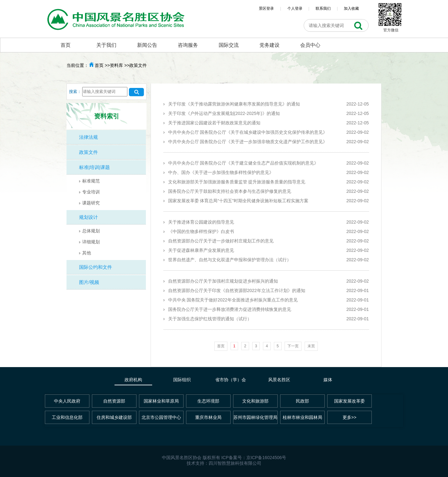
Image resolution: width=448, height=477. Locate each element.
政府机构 (133, 380)
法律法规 (88, 137)
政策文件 (88, 152)
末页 (311, 346)
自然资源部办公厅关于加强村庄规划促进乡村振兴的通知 (223, 281)
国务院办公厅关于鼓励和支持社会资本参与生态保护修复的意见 (230, 191)
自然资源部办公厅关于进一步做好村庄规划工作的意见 (221, 241)
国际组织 (182, 380)
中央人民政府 (67, 401)
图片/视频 (89, 282)
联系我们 (323, 8)
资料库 (116, 65)
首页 (66, 45)
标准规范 (91, 181)
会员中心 (310, 45)
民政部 (302, 401)
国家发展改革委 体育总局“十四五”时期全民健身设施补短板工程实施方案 (238, 201)
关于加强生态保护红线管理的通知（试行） (210, 319)
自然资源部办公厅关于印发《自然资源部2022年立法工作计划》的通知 (237, 290)
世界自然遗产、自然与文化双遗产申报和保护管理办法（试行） (230, 260)
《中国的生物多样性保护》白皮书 (201, 231)
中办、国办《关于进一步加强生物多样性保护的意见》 (221, 172)
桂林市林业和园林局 (302, 417)
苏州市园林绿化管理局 (255, 417)
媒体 (328, 380)
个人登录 (295, 8)
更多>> (349, 417)
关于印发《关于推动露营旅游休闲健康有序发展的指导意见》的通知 (234, 104)
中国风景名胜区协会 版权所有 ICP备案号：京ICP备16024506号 (224, 458)
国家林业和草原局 (161, 401)
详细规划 (91, 242)
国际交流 (229, 45)
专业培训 (91, 192)
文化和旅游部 (255, 401)
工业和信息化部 (67, 417)
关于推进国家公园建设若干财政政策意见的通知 (214, 123)
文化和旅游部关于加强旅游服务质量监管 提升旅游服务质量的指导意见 (237, 182)
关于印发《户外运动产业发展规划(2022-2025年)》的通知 (224, 113)
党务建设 (269, 45)
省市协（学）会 (231, 380)
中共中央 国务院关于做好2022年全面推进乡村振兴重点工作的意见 (233, 300)
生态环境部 (208, 401)
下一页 (293, 346)
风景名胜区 (279, 380)
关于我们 (106, 45)
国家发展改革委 (349, 401)
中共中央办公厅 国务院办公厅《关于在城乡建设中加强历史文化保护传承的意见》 (248, 132)
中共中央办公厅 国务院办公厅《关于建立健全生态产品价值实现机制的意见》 (243, 163)
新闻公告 (147, 45)
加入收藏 (351, 8)
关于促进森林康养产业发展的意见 (201, 250)
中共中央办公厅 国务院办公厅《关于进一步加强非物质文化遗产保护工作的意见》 (248, 142)
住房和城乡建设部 (114, 417)
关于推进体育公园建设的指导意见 (201, 222)
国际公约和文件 (96, 267)
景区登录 (266, 8)
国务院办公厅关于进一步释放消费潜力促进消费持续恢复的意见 (230, 309)
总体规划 (91, 231)
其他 (87, 253)
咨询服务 (188, 45)
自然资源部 (114, 401)
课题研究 (91, 203)
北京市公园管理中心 (161, 417)
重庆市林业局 (208, 417)
